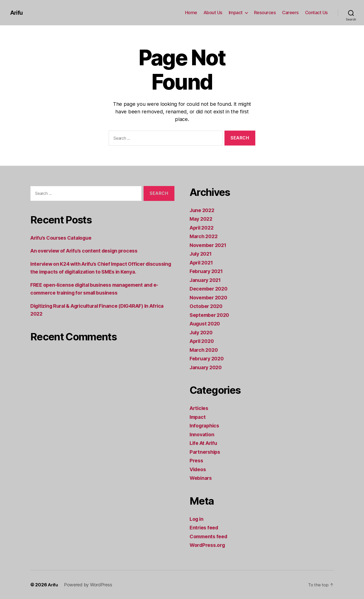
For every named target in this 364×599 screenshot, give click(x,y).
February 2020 (208, 358)
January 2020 (207, 367)
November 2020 (210, 297)
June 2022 (203, 210)
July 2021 (202, 254)
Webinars (202, 478)
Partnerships (206, 452)
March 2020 (205, 350)
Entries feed (205, 528)
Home (191, 13)
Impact (236, 13)
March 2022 (205, 236)
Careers (290, 13)
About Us (213, 13)
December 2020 (210, 289)
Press (197, 460)
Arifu (17, 13)
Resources (265, 13)
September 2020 (211, 315)
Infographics (206, 426)
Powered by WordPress (89, 585)
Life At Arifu (205, 443)
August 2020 (206, 324)
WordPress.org (209, 545)
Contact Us (316, 13)
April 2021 (203, 263)
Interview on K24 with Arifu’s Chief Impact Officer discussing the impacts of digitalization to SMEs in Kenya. (94, 272)
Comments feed (210, 536)
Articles (200, 408)
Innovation (203, 434)
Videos (199, 469)
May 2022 (202, 219)
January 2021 (207, 280)
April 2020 (203, 341)
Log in (197, 519)
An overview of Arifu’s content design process (89, 251)
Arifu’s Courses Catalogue (64, 238)
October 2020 (207, 306)
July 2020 (202, 332)
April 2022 (203, 228)
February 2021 (208, 271)
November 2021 (210, 245)
